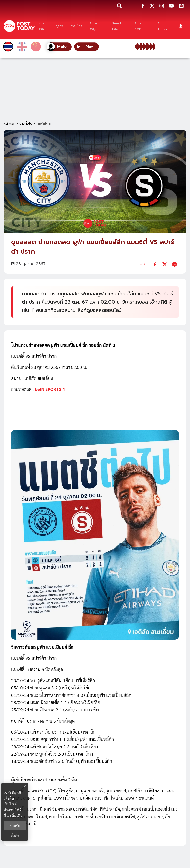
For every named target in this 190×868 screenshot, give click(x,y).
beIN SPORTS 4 (50, 389)
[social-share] (143, 6)
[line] (175, 264)
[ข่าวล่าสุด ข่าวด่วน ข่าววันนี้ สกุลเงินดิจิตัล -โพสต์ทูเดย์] (19, 26)
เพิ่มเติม (16, 816)
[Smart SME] (142, 26)
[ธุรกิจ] (59, 26)
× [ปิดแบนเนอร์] (25, 786)
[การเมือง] (76, 26)
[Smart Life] (120, 26)
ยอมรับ (15, 826)
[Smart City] (97, 26)
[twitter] (165, 264)
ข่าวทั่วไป (26, 124)
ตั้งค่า (15, 836)
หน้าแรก (10, 124)
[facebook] (155, 264)
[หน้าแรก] (43, 26)
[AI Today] (164, 26)
